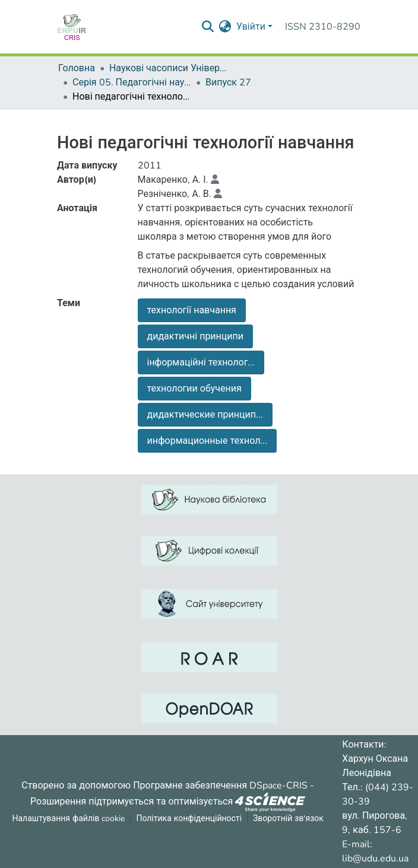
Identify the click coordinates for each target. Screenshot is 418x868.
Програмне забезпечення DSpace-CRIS (220, 786)
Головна (77, 68)
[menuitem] (225, 27)
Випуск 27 (228, 82)
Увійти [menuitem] (251, 27)
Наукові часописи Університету (169, 68)
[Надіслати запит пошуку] (208, 27)
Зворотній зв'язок (288, 818)
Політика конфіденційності (189, 818)
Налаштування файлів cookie (69, 818)
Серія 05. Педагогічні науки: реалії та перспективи (132, 82)
